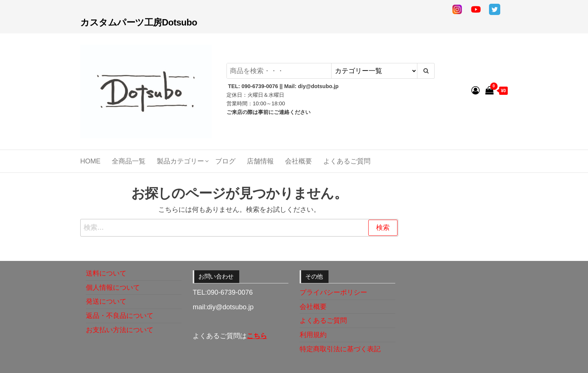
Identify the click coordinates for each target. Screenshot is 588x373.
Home (90, 161)
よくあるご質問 (347, 161)
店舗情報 (260, 161)
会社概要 (298, 161)
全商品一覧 (129, 161)
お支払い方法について (120, 330)
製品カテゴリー (180, 161)
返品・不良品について (120, 316)
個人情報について (113, 288)
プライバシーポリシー (333, 292)
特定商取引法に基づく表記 (340, 349)
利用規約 (313, 335)
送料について (106, 273)
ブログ (225, 161)
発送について (106, 301)
